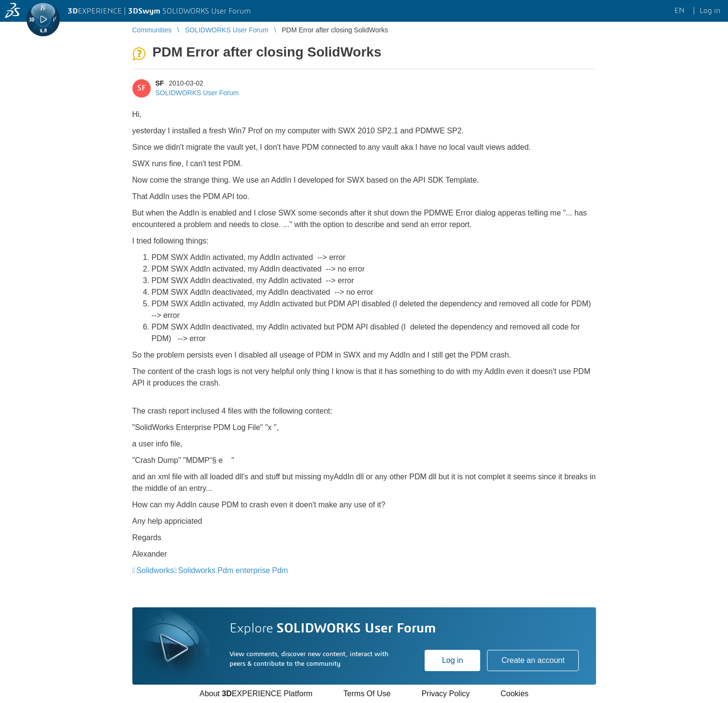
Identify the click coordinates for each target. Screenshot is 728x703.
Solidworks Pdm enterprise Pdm (233, 570)
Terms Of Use (367, 694)
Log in (453, 660)
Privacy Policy (446, 694)
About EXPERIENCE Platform (256, 694)
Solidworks (155, 570)
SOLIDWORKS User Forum (197, 93)
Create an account (533, 660)
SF (160, 83)
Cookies (514, 694)
